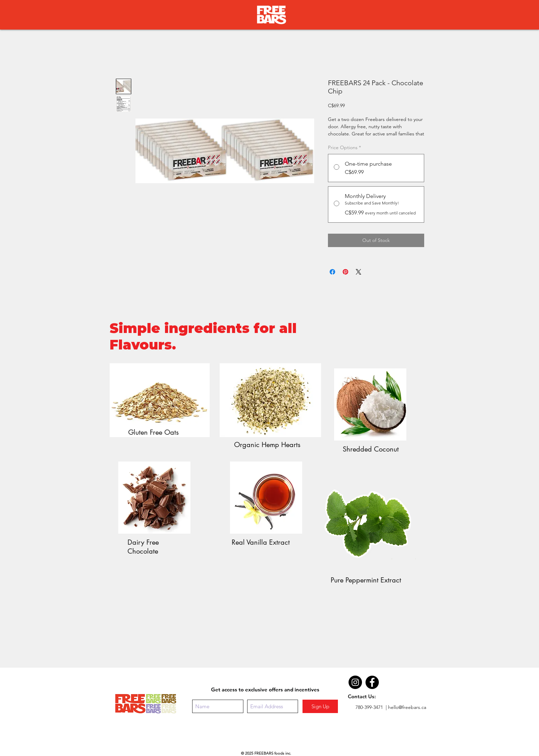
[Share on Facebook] (332, 272)
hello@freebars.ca (407, 707)
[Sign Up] (320, 706)
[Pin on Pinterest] (345, 272)
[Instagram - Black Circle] (355, 682)
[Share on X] (359, 272)
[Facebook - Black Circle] (372, 682)
